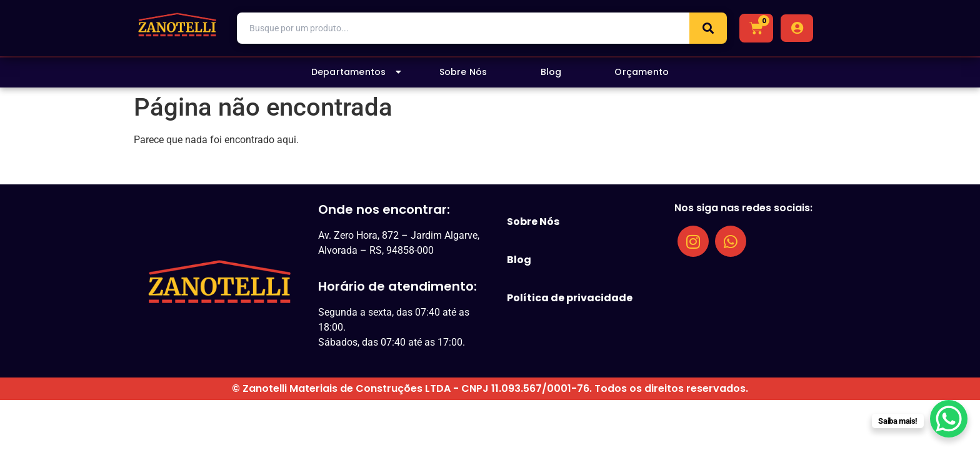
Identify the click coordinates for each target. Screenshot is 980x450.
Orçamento (642, 72)
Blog (551, 72)
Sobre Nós (463, 72)
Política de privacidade (570, 298)
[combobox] (463, 28)
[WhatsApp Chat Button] (949, 419)
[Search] (708, 28)
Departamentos (357, 72)
